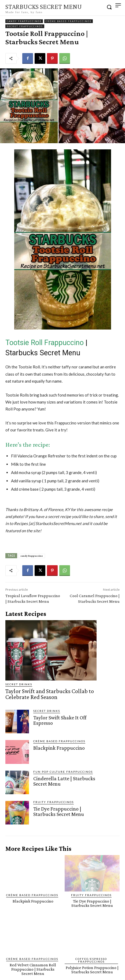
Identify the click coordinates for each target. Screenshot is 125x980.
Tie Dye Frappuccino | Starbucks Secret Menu (59, 811)
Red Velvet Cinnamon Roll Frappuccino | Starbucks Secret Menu (33, 969)
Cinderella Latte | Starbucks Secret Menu (64, 781)
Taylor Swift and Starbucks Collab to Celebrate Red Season (50, 694)
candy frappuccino (32, 556)
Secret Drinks (19, 684)
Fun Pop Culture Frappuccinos (63, 772)
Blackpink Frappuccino (59, 748)
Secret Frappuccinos (25, 26)
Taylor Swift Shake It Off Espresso (60, 720)
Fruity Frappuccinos (54, 802)
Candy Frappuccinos (24, 21)
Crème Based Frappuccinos (69, 21)
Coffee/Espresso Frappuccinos (91, 960)
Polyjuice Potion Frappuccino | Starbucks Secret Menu (92, 970)
